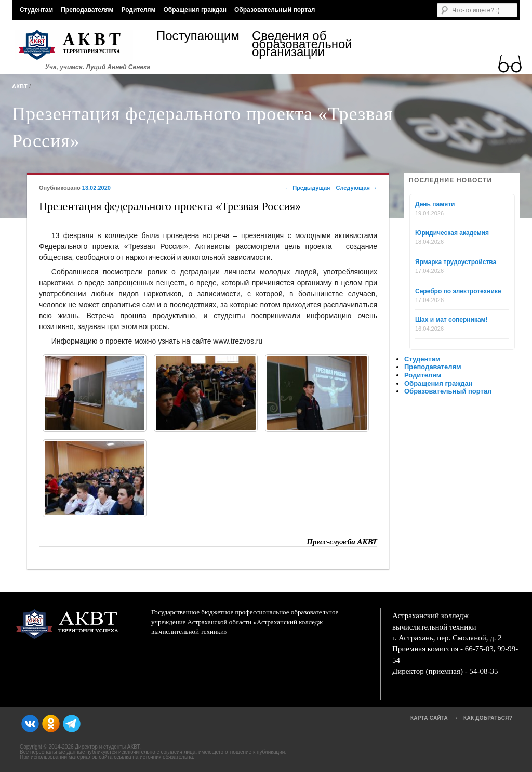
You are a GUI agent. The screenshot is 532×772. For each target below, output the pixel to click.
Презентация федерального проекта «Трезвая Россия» (202, 127)
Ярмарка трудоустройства (456, 262)
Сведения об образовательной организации (300, 44)
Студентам (36, 10)
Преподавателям (87, 10)
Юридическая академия (452, 233)
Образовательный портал (275, 10)
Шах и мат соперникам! (451, 320)
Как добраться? (488, 718)
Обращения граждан (195, 10)
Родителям (138, 10)
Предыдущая (308, 188)
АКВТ (20, 86)
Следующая (356, 188)
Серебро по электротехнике (458, 291)
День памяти (435, 204)
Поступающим (198, 37)
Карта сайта (429, 718)
